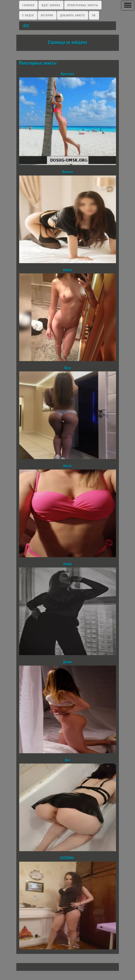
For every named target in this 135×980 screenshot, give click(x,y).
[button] (128, 5)
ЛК (94, 15)
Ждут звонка (51, 5)
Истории (47, 15)
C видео (28, 15)
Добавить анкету (73, 15)
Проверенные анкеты (83, 5)
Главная (28, 5)
